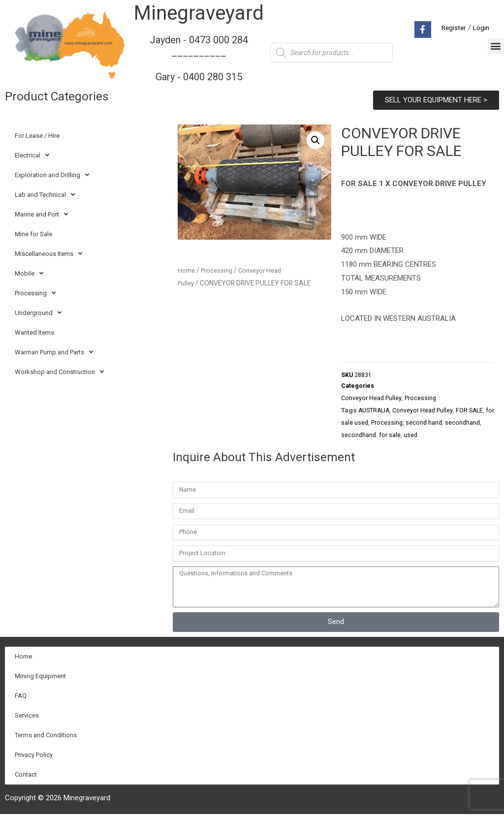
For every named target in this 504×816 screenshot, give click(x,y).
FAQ (21, 698)
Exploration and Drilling (52, 175)
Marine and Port (41, 214)
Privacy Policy (34, 757)
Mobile (29, 273)
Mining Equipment (40, 678)
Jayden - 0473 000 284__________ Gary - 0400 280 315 (199, 58)
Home (187, 270)
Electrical (32, 155)
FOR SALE (475, 412)
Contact (26, 776)
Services (27, 717)
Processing (35, 293)
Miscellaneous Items (48, 254)
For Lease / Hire (37, 136)
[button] (496, 46)
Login (480, 28)
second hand (436, 425)
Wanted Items (34, 332)
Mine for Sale (33, 234)
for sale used (360, 425)
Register (451, 28)
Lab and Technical (45, 195)
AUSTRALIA (376, 412)
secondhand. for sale (410, 437)
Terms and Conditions (46, 737)
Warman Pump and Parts (54, 352)
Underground (38, 313)
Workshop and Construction (59, 372)
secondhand (359, 437)
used (451, 437)
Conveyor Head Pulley (372, 400)
